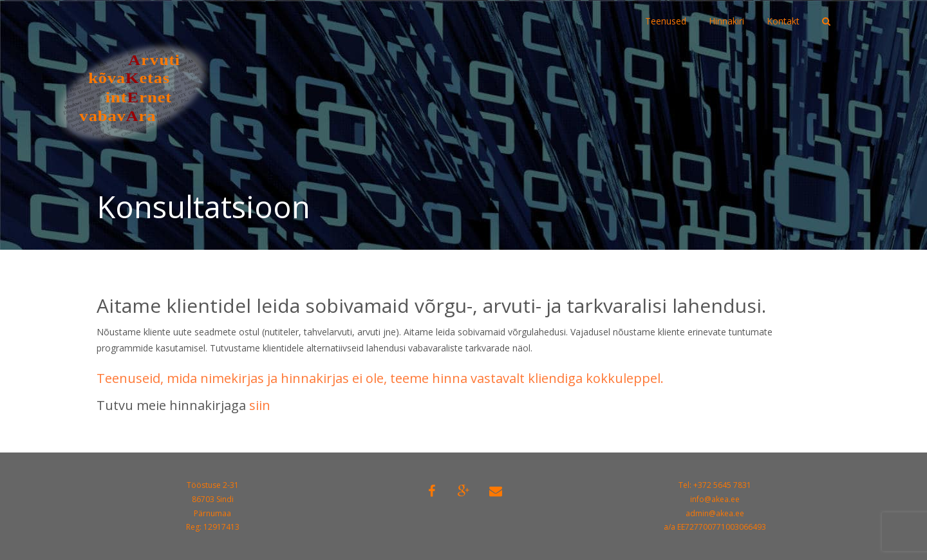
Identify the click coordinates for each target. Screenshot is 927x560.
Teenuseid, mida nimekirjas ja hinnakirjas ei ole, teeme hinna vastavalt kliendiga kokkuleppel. (380, 378)
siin (260, 405)
